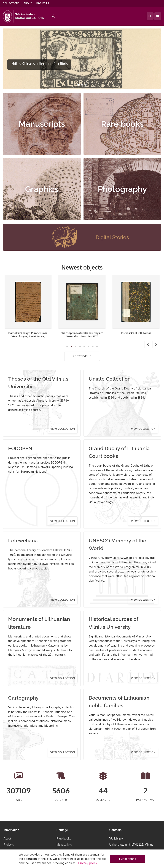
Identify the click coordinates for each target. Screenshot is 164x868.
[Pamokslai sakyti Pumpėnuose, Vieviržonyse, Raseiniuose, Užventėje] (82, 336)
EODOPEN (20, 448)
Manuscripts (42, 124)
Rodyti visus (82, 356)
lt (150, 16)
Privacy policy (88, 863)
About (28, 3)
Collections (11, 3)
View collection (63, 429)
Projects (43, 3)
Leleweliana (23, 541)
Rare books (122, 124)
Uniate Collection (110, 379)
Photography (122, 189)
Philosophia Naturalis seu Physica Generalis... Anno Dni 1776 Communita (136, 336)
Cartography (23, 698)
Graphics (42, 189)
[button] (79, 85)
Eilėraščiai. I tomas (28, 333)
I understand (128, 859)
